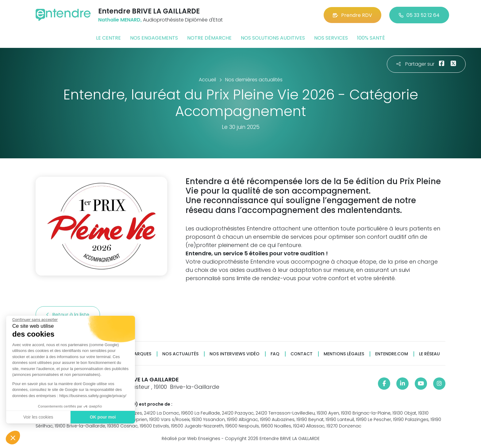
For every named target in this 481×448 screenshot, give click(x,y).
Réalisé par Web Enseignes (191, 438)
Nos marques (136, 354)
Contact (302, 354)
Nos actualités (180, 354)
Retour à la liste (68, 315)
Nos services (331, 38)
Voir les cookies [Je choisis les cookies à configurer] (38, 417)
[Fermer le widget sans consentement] (35, 320)
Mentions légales (344, 354)
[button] (13, 438)
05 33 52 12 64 (419, 15)
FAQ (275, 354)
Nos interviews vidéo (235, 354)
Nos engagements (154, 38)
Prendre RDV (352, 15)
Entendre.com (392, 354)
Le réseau (429, 354)
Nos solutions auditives (273, 38)
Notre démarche (209, 38)
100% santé (371, 38)
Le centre (108, 38)
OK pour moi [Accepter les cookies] (103, 417)
